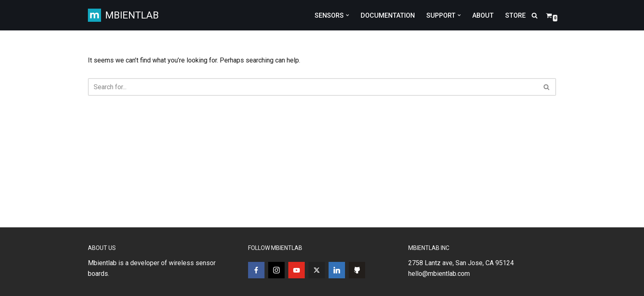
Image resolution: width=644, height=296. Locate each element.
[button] (347, 15)
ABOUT (483, 15)
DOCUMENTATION (388, 15)
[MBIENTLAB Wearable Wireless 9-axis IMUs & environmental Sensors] (123, 15)
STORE (515, 15)
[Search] (535, 15)
